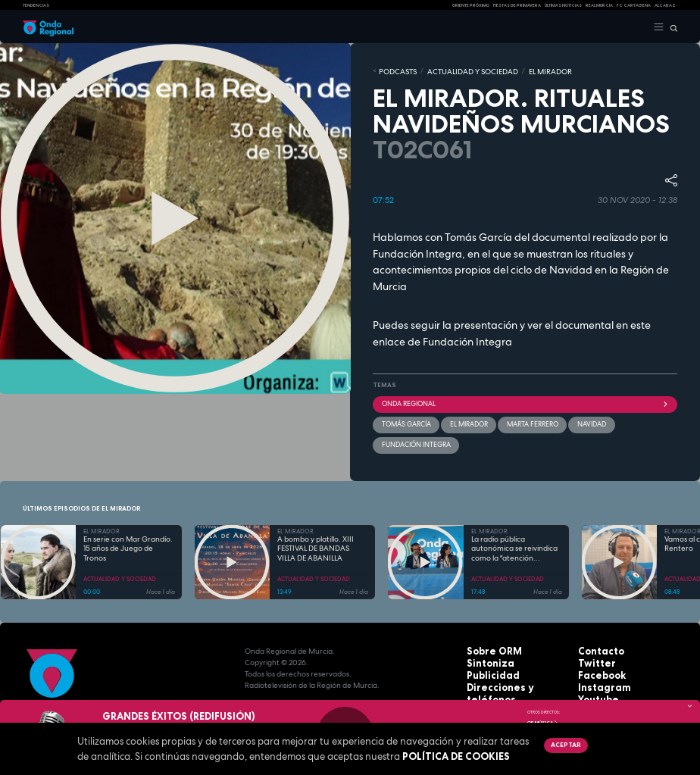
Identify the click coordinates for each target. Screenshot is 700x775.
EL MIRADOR (520, 70)
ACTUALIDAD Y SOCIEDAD (455, 70)
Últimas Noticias (563, 5)
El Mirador (461, 420)
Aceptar (564, 745)
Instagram (598, 659)
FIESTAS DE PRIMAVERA (517, 5)
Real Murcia (599, 5)
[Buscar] (671, 27)
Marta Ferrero (521, 420)
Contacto (597, 625)
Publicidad (487, 648)
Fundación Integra (467, 339)
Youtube (595, 671)
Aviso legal (489, 682)
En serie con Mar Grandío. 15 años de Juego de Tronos (128, 523)
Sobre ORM (489, 625)
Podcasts (394, 70)
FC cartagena (634, 5)
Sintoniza (485, 637)
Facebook (597, 648)
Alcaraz (665, 5)
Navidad (576, 420)
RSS (585, 682)
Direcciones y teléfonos (513, 659)
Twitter (592, 637)
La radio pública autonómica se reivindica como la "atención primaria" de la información (514, 523)
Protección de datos (506, 671)
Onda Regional (525, 401)
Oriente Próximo (471, 5)
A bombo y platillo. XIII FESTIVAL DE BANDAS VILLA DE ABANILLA (316, 523)
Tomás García (403, 420)
